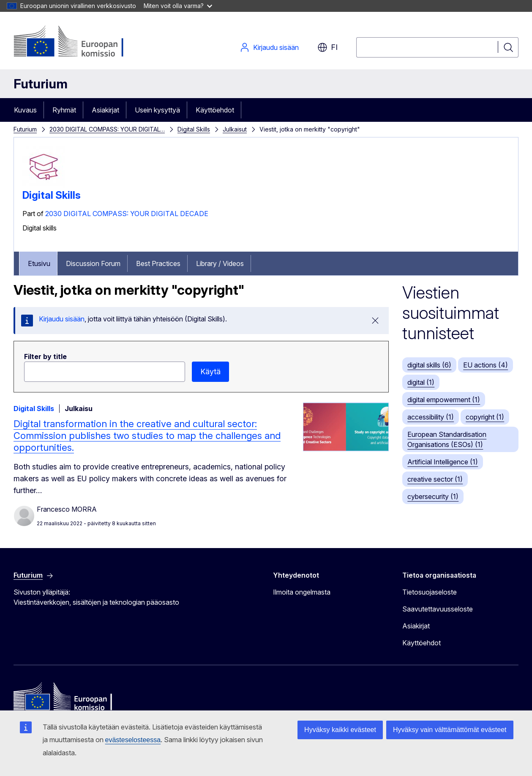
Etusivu (39, 263)
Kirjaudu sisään (269, 47)
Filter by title (45, 356)
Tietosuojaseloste (430, 592)
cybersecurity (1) (433, 496)
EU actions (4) (486, 365)
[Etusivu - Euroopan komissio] (82, 42)
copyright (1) (485, 417)
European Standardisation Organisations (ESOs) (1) (447, 439)
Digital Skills (194, 129)
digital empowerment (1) (444, 400)
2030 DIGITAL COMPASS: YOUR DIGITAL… (107, 129)
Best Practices (158, 263)
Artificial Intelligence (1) (443, 462)
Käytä (210, 372)
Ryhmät (64, 110)
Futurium (41, 84)
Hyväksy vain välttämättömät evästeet (450, 730)
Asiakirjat (105, 110)
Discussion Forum (93, 263)
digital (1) (421, 382)
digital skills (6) (429, 365)
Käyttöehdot (215, 110)
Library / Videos (220, 263)
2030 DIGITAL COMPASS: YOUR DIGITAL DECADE (127, 214)
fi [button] (327, 47)
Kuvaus (25, 110)
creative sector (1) (435, 479)
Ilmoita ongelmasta (302, 592)
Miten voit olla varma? (178, 6)
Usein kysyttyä (157, 110)
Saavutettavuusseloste (438, 609)
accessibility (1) (431, 417)
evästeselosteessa (133, 740)
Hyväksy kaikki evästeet (340, 730)
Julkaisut (235, 129)
